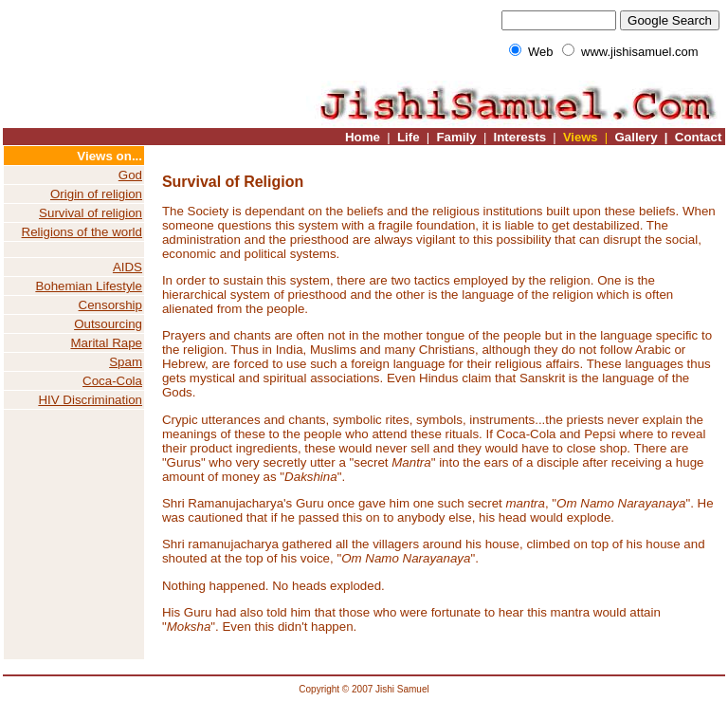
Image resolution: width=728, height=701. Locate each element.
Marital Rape (106, 343)
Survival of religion (91, 213)
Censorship (110, 305)
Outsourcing (108, 324)
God (130, 175)
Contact (699, 137)
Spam (126, 362)
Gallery (635, 137)
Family (456, 137)
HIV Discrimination (90, 400)
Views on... (109, 156)
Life (409, 137)
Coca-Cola (112, 381)
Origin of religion (96, 194)
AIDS (127, 267)
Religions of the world (82, 232)
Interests (519, 137)
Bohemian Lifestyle (89, 286)
